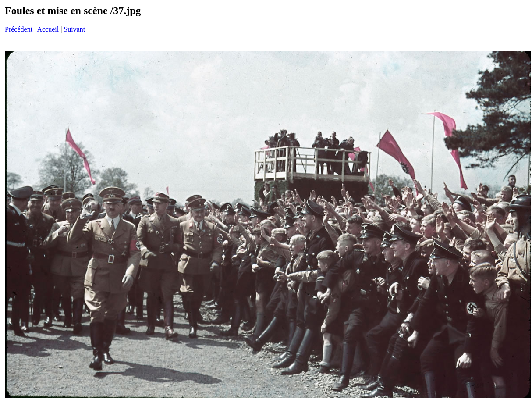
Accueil (48, 29)
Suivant (74, 29)
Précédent (19, 29)
